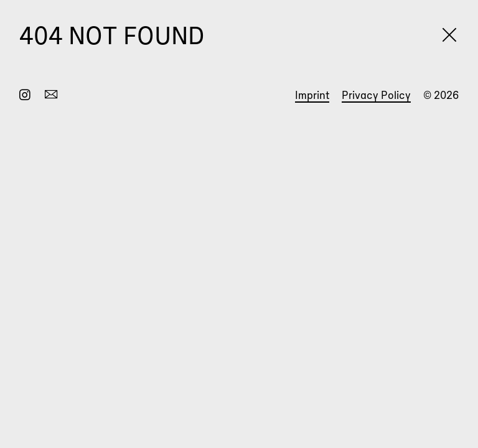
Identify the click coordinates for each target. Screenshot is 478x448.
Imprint (312, 95)
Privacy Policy (376, 95)
